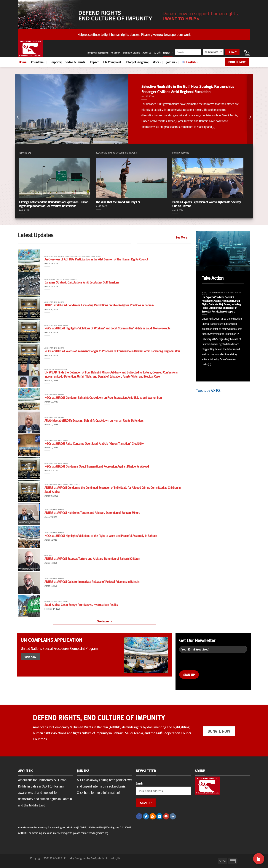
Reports (56, 62)
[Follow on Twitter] (146, 816)
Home (23, 62)
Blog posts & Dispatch (98, 53)
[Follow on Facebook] (139, 816)
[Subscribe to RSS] (153, 816)
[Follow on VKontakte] (173, 816)
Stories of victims (131, 53)
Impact (94, 62)
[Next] (250, 117)
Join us (172, 62)
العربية (157, 53)
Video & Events (75, 62)
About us (147, 53)
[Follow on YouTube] (166, 816)
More (157, 62)
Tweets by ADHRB (208, 390)
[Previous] (18, 117)
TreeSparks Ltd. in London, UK (105, 858)
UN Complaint (112, 62)
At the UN (116, 53)
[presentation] (208, 663)
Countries (38, 62)
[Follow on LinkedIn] (159, 816)
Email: (139, 783)
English (168, 53)
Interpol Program (137, 62)
